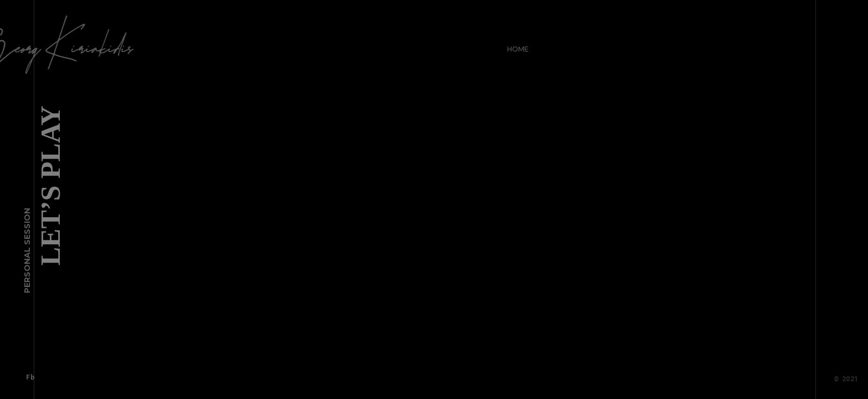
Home (515, 46)
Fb (27, 374)
